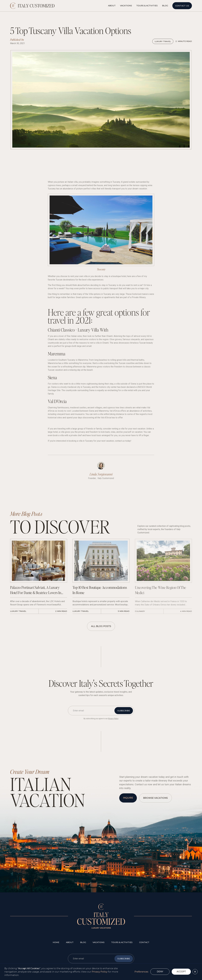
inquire (128, 798)
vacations (99, 942)
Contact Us (182, 6)
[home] (32, 6)
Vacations (126, 6)
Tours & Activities (147, 6)
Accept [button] (181, 972)
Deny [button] (160, 972)
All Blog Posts (101, 626)
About (112, 6)
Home (56, 942)
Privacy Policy (100, 972)
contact (144, 942)
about (70, 942)
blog (83, 942)
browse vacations (155, 798)
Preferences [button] (141, 972)
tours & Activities (122, 942)
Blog (165, 6)
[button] (195, 972)
